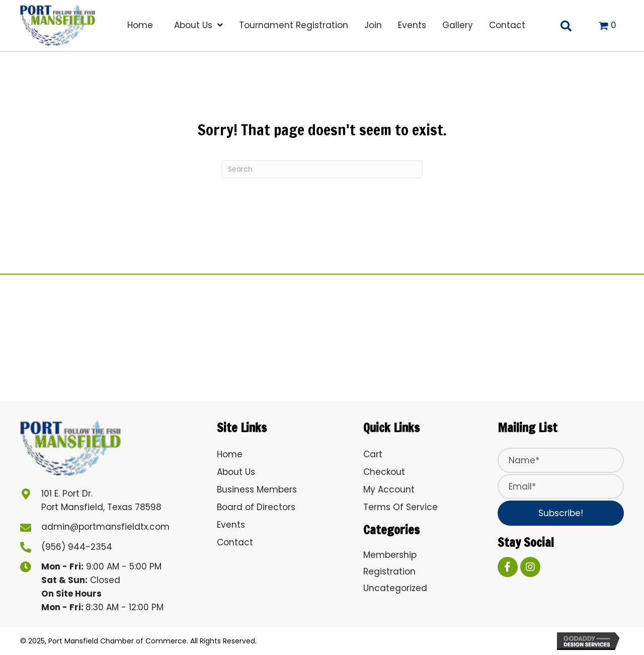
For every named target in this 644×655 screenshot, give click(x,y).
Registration (389, 571)
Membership (390, 555)
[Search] (322, 169)
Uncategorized (395, 588)
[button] (561, 513)
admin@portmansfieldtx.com (105, 527)
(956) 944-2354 (77, 547)
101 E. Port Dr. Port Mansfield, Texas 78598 (101, 500)
